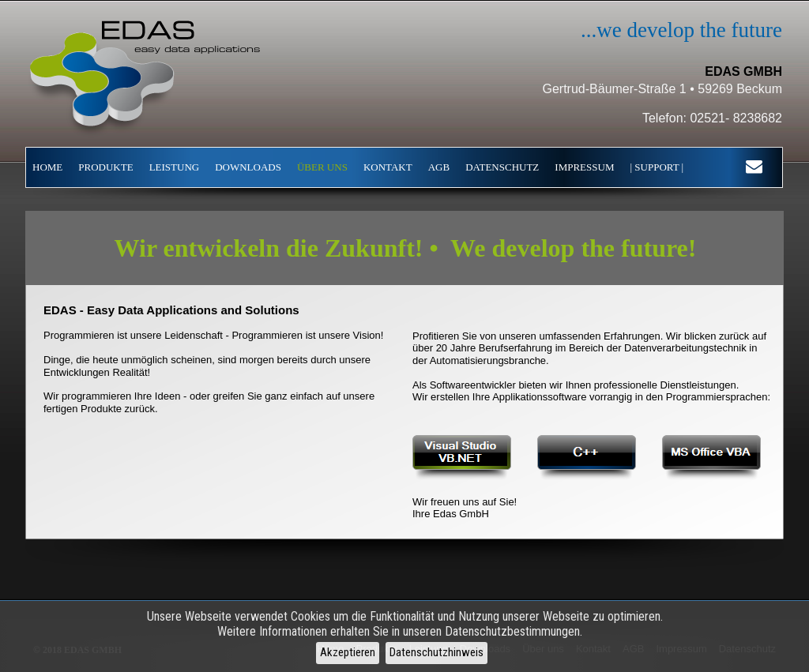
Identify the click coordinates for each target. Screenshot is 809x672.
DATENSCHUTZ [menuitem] (502, 167)
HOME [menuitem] (47, 167)
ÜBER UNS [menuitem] (322, 167)
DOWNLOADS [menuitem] (248, 167)
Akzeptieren (348, 652)
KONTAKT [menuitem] (388, 167)
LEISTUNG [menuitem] (175, 167)
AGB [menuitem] (439, 167)
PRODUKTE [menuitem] (105, 167)
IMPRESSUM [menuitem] (584, 167)
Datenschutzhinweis (436, 652)
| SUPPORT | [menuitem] (657, 167)
